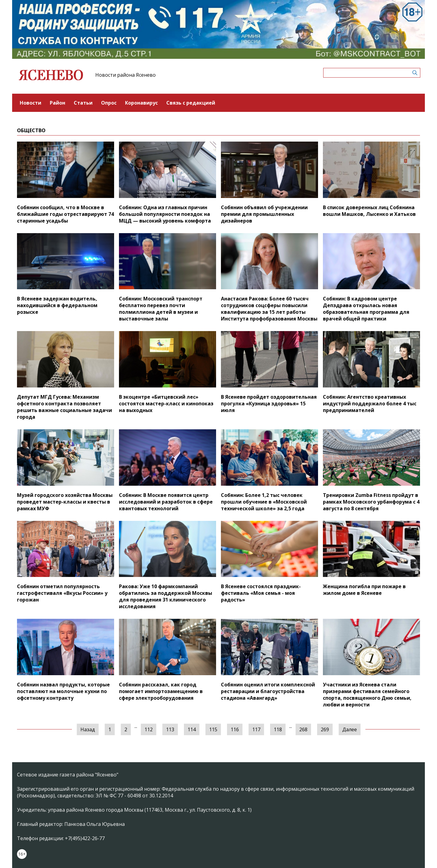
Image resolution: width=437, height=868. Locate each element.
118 (278, 729)
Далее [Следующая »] (350, 729)
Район (58, 103)
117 (256, 729)
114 (192, 729)
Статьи (83, 103)
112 (149, 729)
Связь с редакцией (191, 103)
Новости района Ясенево (125, 75)
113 (170, 729)
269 (325, 729)
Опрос (109, 103)
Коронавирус (141, 103)
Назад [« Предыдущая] (88, 729)
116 (235, 729)
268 (303, 729)
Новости (30, 103)
